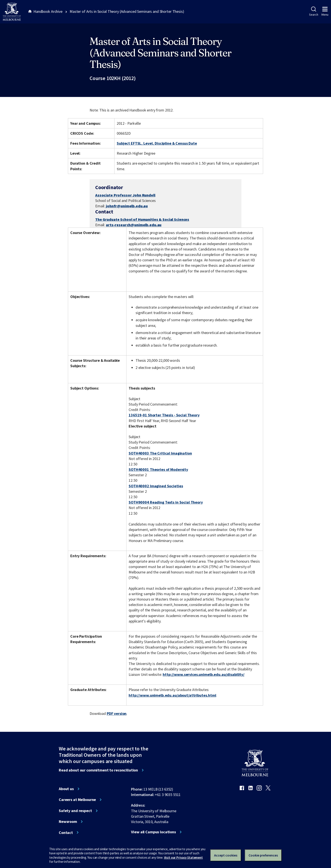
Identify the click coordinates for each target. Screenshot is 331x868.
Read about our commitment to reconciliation (98, 770)
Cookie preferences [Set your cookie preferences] (263, 855)
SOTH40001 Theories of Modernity (158, 469)
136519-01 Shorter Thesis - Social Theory (164, 415)
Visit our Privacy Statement (183, 857)
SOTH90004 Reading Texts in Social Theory (166, 502)
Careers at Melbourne (77, 800)
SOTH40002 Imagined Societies (156, 486)
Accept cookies (226, 855)
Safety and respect (75, 811)
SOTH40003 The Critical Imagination (160, 453)
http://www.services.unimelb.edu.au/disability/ (204, 674)
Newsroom (68, 822)
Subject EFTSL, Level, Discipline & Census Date (157, 143)
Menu (325, 11)
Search (314, 11)
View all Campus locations (153, 832)
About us (66, 789)
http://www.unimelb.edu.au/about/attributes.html (172, 695)
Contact (66, 833)
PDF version (117, 713)
